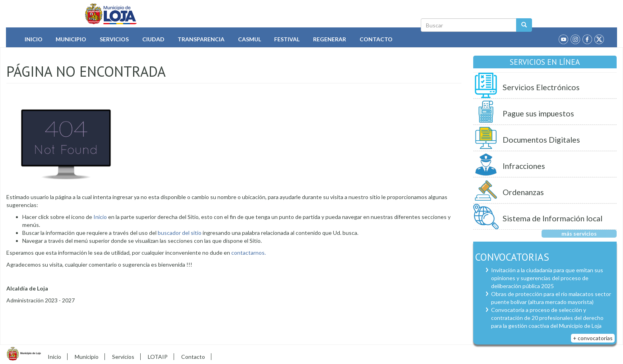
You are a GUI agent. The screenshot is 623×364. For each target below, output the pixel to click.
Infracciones (524, 166)
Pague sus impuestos (538, 113)
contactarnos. (249, 253)
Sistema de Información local (552, 218)
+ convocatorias (593, 338)
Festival (287, 39)
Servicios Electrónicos (541, 87)
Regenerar (330, 39)
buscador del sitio (179, 233)
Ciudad (153, 39)
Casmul (250, 39)
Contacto (376, 39)
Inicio (34, 39)
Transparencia (201, 39)
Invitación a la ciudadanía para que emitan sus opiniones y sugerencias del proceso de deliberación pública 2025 (547, 278)
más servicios (579, 233)
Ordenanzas (523, 192)
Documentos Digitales (541, 140)
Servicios (114, 39)
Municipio (71, 39)
